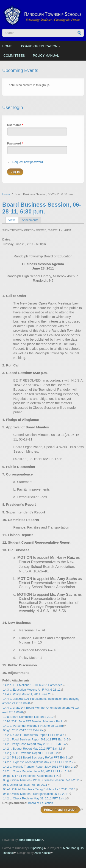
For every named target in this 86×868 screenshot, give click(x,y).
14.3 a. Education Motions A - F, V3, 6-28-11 (32, 690)
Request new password (28, 162)
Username (15, 125)
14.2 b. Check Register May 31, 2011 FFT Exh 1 (35, 798)
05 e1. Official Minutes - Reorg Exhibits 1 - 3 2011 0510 (39, 789)
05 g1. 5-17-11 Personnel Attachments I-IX (31, 776)
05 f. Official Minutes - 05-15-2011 (25, 785)
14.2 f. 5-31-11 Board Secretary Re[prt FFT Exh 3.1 (37, 757)
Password (15, 143)
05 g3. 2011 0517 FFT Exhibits (23, 730)
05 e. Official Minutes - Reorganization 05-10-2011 (36, 794)
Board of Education (39, 46)
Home (7, 46)
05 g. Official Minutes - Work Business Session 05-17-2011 (42, 780)
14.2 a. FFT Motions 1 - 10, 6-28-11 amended (33, 685)
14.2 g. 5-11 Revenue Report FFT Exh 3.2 (31, 753)
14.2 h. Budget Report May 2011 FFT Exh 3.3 (33, 749)
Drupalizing (36, 848)
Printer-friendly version (60, 810)
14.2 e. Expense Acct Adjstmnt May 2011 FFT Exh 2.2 (38, 762)
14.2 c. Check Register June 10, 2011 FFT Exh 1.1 (36, 771)
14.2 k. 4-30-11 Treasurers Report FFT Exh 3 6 (34, 735)
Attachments (30, 220)
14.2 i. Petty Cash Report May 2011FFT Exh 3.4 (35, 744)
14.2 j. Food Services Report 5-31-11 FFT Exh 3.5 (36, 739)
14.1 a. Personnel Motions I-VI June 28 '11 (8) (33, 726)
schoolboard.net (30, 840)
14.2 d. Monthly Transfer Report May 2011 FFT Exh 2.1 (39, 767)
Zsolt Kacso (42, 853)
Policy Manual (46, 56)
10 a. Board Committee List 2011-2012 (28, 717)
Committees (14, 56)
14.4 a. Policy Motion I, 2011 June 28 (27, 694)
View (13, 220)
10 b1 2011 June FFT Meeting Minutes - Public (34, 721)
